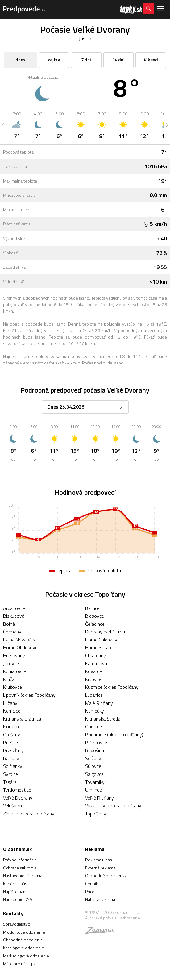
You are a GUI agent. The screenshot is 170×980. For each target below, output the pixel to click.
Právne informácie (20, 860)
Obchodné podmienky (106, 875)
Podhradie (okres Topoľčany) (114, 734)
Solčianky (13, 766)
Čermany (12, 632)
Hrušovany (14, 655)
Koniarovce (15, 671)
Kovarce (93, 671)
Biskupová (14, 616)
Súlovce (93, 766)
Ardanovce (14, 608)
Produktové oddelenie (24, 932)
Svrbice (10, 774)
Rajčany (11, 758)
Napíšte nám (15, 892)
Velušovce (13, 805)
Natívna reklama (100, 899)
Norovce (12, 726)
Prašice (10, 742)
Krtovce (93, 679)
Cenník (92, 883)
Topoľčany (96, 814)
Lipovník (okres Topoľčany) (30, 695)
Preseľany (13, 750)
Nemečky (95, 711)
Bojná (9, 624)
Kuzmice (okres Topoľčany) (112, 687)
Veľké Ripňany (100, 798)
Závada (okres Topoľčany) (29, 814)
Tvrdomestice (17, 790)
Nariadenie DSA (18, 899)
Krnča (9, 679)
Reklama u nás (99, 860)
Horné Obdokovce (21, 647)
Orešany (12, 734)
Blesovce (95, 616)
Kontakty (13, 913)
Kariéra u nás (15, 883)
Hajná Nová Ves (19, 640)
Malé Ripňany (99, 703)
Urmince (93, 790)
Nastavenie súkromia (23, 875)
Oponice (93, 726)
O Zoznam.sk (17, 849)
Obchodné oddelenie (23, 940)
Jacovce (11, 663)
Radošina (95, 750)
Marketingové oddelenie (26, 956)
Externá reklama (100, 868)
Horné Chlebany (101, 640)
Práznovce (96, 742)
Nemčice (12, 711)
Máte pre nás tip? (19, 963)
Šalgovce (94, 774)
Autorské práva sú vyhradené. (113, 918)
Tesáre (10, 782)
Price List (94, 892)
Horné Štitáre (99, 647)
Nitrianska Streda (103, 719)
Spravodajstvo (17, 924)
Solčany (93, 758)
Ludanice (94, 695)
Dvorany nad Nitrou (105, 632)
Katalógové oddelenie (24, 948)
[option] (17, 125)
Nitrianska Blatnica (22, 719)
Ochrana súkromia (20, 868)
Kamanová (96, 663)
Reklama (95, 849)
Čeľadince (95, 624)
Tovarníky (95, 782)
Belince (92, 608)
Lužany (10, 703)
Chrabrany (95, 655)
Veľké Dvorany (18, 798)
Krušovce (12, 687)
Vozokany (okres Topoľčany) (114, 805)
